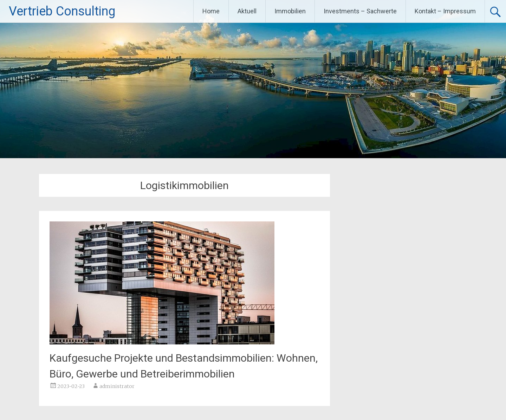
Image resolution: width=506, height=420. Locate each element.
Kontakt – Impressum (445, 11)
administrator (117, 386)
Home (211, 11)
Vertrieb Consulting (62, 11)
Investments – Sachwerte (360, 11)
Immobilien (290, 11)
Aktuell (247, 11)
